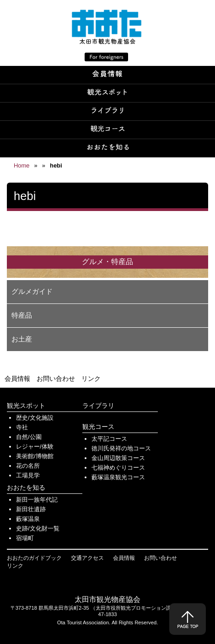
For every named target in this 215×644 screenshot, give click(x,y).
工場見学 (28, 475)
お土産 (22, 339)
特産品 (22, 315)
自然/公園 (29, 437)
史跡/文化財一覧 (38, 528)
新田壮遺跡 (31, 509)
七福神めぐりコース (118, 468)
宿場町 (25, 538)
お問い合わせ (56, 379)
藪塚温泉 (28, 519)
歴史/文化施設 (35, 418)
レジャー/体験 (35, 446)
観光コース (98, 427)
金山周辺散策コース (118, 458)
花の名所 (28, 466)
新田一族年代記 (37, 500)
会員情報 (17, 379)
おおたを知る (26, 487)
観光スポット (26, 406)
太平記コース (109, 439)
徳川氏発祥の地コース (121, 448)
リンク (91, 379)
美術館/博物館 (35, 456)
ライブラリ (98, 406)
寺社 (22, 427)
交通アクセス (87, 558)
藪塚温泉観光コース (118, 477)
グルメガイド (32, 291)
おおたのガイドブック (34, 558)
